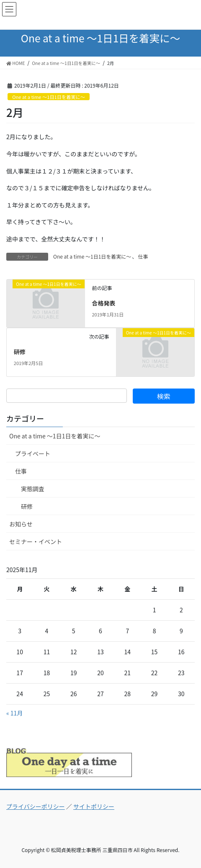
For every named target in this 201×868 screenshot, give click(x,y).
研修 (20, 352)
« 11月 (14, 713)
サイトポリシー (94, 806)
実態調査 (33, 489)
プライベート (33, 453)
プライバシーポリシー (36, 806)
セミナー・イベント (36, 542)
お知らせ (21, 524)
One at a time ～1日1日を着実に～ (49, 97)
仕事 (143, 256)
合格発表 (103, 303)
